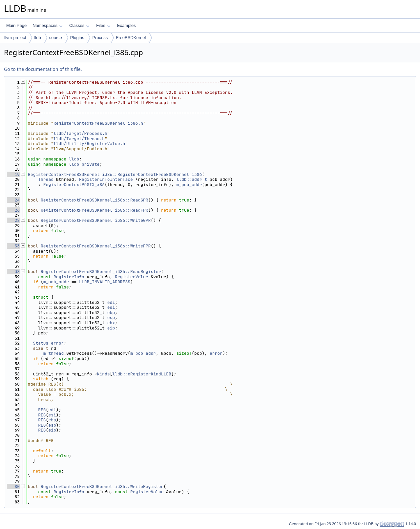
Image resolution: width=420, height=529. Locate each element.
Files (103, 25)
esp (111, 317)
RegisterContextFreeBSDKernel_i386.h (98, 123)
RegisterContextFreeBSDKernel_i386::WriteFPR (96, 246)
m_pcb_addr (189, 185)
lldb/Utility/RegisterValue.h (89, 144)
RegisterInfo (69, 277)
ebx (111, 323)
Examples (126, 25)
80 (13, 487)
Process (100, 38)
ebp (111, 313)
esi (111, 307)
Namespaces (47, 25)
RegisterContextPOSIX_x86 (74, 185)
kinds (104, 374)
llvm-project (15, 38)
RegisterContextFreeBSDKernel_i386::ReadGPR (94, 200)
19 (13, 174)
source (56, 38)
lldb (37, 38)
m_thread (53, 353)
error (57, 343)
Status (41, 343)
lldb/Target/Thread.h (79, 139)
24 (13, 200)
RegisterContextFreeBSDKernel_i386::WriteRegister (102, 487)
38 (13, 272)
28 (13, 220)
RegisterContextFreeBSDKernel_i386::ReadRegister (101, 272)
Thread (46, 179)
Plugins (77, 38)
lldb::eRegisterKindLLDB (142, 374)
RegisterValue (131, 277)
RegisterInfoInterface (106, 179)
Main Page (16, 25)
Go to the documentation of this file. (43, 69)
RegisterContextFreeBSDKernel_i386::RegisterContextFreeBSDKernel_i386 (115, 174)
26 (13, 210)
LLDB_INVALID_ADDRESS (105, 282)
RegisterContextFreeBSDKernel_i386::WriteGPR (96, 220)
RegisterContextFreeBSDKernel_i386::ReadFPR (94, 210)
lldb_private (84, 164)
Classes (79, 25)
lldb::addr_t (192, 179)
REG (42, 410)
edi (111, 302)
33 (13, 246)
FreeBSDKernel (131, 38)
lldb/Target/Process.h (80, 133)
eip (111, 328)
